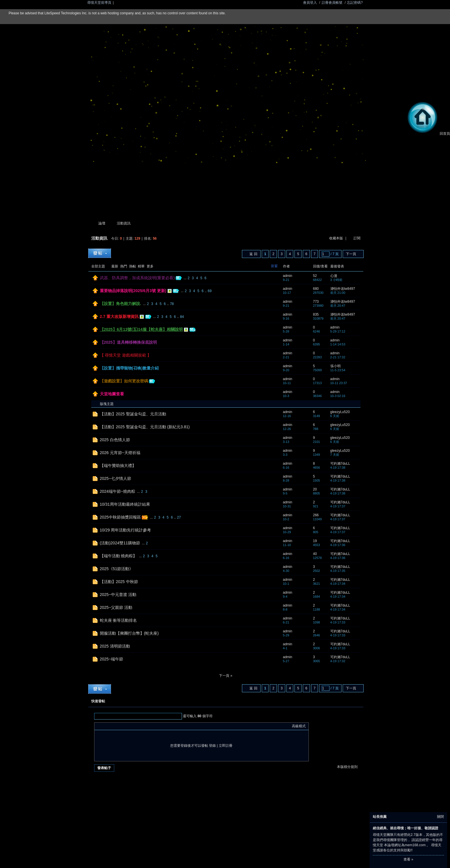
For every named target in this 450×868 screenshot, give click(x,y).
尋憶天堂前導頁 (99, 3)
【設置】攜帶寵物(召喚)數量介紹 (129, 368)
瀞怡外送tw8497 (343, 289)
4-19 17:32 (338, 661)
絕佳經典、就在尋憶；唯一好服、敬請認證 (406, 828)
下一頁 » (226, 676)
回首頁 (428, 134)
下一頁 (351, 254)
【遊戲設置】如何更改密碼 (124, 381)
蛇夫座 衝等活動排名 (119, 620)
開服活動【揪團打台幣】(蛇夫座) (129, 633)
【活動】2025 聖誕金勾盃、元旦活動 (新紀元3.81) (145, 427)
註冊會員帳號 (332, 3)
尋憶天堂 (90, 223)
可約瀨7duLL (340, 464)
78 (172, 304)
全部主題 (98, 266)
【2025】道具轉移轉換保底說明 (128, 342)
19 (315, 541)
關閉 (441, 817)
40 (315, 554)
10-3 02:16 (338, 396)
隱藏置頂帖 (276, 278)
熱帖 (133, 266)
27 (179, 517)
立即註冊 (226, 746)
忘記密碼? (355, 3)
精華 (141, 266)
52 (315, 276)
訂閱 (357, 238)
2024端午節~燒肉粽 (118, 491)
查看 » (408, 859)
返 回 (253, 254)
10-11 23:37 (339, 383)
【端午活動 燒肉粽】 (119, 556)
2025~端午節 (111, 659)
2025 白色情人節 (115, 440)
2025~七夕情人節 (116, 478)
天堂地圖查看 (112, 394)
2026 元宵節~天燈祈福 (120, 453)
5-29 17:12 (338, 331)
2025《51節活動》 (117, 569)
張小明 (335, 366)
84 (182, 317)
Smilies (140, 726)
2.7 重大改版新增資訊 (119, 316)
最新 (115, 266)
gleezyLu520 (340, 412)
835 (316, 314)
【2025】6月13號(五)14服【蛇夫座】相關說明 (141, 329)
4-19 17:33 (338, 622)
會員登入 (310, 3)
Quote (126, 726)
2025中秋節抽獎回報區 (120, 517)
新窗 (274, 266)
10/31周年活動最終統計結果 (125, 504)
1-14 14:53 (338, 344)
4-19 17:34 (338, 584)
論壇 (102, 223)
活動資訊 (124, 223)
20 (315, 489)
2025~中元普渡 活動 (118, 595)
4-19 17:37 (338, 506)
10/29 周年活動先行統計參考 (126, 530)
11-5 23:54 (338, 370)
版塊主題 (107, 404)
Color (104, 726)
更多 (150, 266)
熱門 (124, 266)
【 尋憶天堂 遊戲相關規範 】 (126, 355)
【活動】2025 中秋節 (119, 582)
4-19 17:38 (338, 468)
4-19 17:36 (338, 545)
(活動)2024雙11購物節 (120, 543)
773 (316, 302)
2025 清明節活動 (115, 646)
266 (316, 515)
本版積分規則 (347, 767)
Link (119, 726)
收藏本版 (336, 238)
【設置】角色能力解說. (121, 304)
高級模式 (299, 726)
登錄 (212, 746)
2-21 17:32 (338, 357)
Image (112, 726)
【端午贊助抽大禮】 (118, 466)
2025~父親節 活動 (116, 607)
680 (316, 289)
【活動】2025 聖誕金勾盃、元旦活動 (133, 414)
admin (288, 276)
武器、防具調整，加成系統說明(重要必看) (137, 278)
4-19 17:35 (338, 571)
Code (133, 726)
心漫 (334, 276)
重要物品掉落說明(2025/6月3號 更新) (133, 291)
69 (210, 291)
